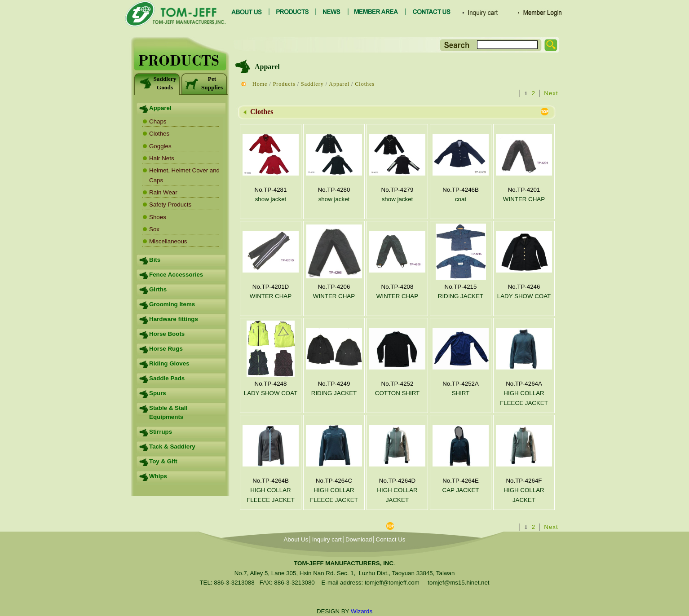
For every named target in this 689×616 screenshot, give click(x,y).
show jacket (271, 199)
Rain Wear (163, 192)
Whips (158, 476)
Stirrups (161, 432)
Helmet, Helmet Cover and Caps (184, 175)
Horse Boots (167, 334)
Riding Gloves (169, 363)
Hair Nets (162, 158)
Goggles (160, 146)
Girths (158, 289)
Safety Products (170, 205)
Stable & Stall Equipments (168, 412)
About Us (296, 539)
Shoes (158, 217)
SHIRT (461, 393)
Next (551, 93)
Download (359, 539)
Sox (154, 229)
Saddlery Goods (157, 83)
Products (284, 84)
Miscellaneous (168, 241)
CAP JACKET (461, 490)
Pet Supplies (204, 83)
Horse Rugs (166, 349)
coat (461, 199)
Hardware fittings (174, 319)
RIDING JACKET (461, 296)
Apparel (160, 108)
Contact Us (391, 539)
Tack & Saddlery (172, 447)
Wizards (362, 611)
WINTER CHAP (524, 199)
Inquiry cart (327, 539)
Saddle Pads (167, 378)
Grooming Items (172, 304)
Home (260, 84)
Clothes (159, 134)
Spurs (158, 393)
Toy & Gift (163, 461)
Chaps (158, 121)
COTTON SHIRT (397, 393)
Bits (155, 260)
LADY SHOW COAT (524, 296)
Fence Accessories (176, 275)
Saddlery (312, 84)
